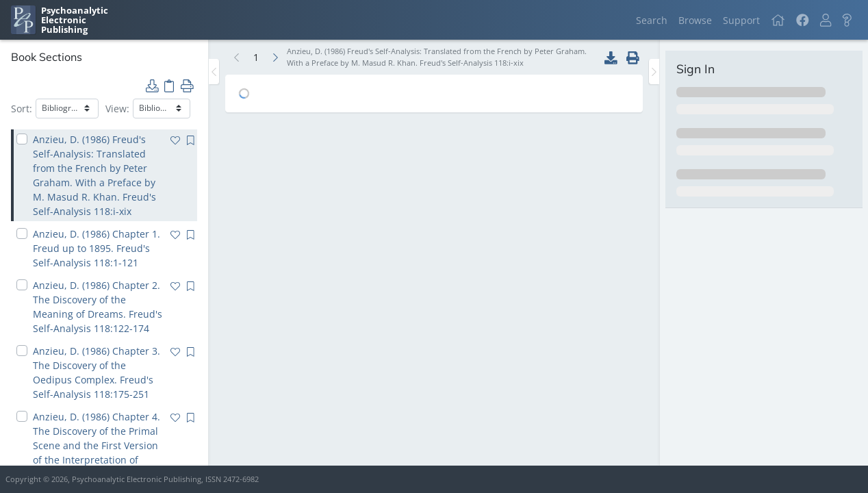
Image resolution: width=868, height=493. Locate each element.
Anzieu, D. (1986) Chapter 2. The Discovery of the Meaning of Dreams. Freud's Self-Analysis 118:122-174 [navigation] (98, 307)
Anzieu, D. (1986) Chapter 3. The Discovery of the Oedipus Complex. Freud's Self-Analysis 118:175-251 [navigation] (97, 372)
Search (652, 20)
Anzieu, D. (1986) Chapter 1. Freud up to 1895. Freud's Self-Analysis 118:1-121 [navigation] (97, 248)
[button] (826, 20)
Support (741, 20)
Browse (695, 20)
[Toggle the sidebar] (214, 72)
